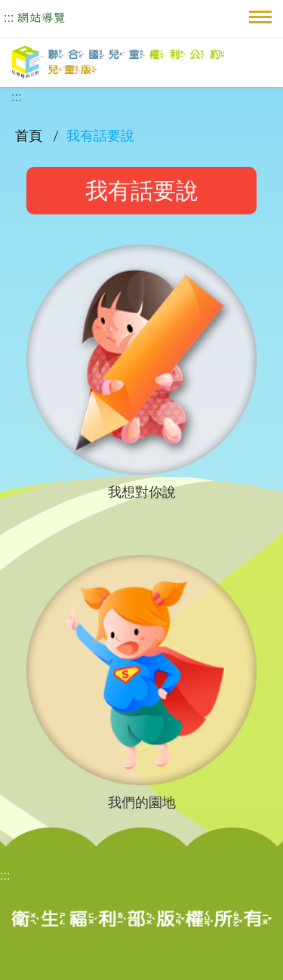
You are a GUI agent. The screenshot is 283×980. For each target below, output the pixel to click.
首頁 (30, 136)
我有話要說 (100, 136)
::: (9, 18)
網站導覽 (42, 18)
